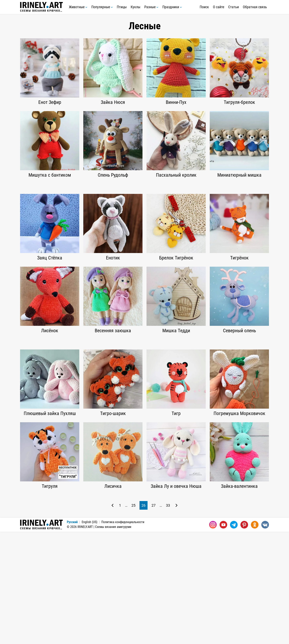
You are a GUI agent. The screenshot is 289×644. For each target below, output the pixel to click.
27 (154, 618)
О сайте (219, 7)
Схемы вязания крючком (41, 7)
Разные (151, 7)
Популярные (102, 7)
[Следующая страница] (177, 618)
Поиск (204, 7)
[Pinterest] (244, 637)
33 (168, 618)
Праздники (172, 7)
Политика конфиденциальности (123, 634)
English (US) (90, 634)
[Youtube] (223, 637)
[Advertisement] (144, 214)
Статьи (234, 7)
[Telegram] (234, 637)
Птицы (122, 7)
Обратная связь (255, 7)
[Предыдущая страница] (112, 618)
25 (133, 618)
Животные (78, 7)
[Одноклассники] (255, 637)
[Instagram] (213, 637)
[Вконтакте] (265, 637)
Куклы (135, 7)
